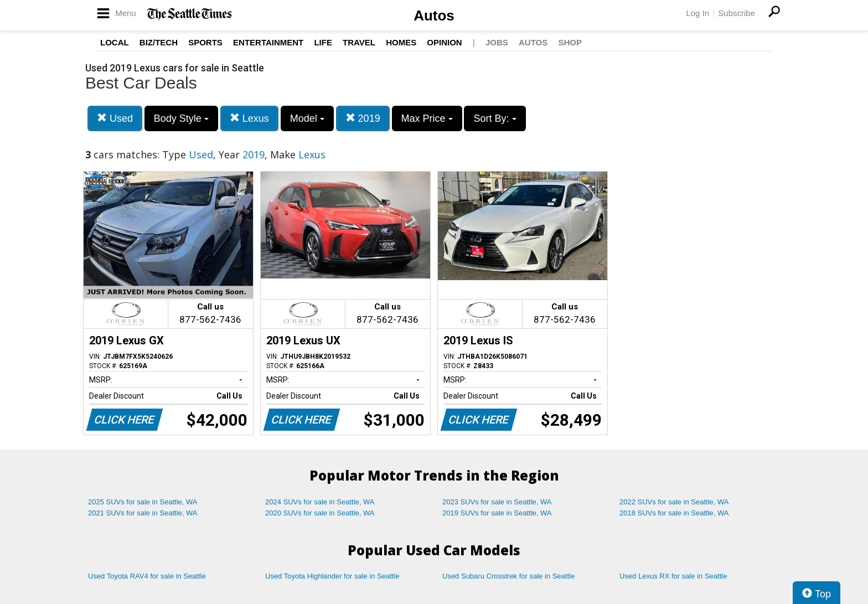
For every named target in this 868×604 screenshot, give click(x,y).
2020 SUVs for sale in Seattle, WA (320, 513)
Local (115, 42)
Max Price (427, 118)
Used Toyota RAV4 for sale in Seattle (147, 576)
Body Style (181, 118)
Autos (434, 16)
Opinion (444, 42)
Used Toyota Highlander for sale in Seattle (332, 576)
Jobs (497, 42)
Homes (401, 42)
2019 (363, 118)
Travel (359, 42)
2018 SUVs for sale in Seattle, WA (674, 513)
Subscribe (737, 13)
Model (307, 118)
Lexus (249, 118)
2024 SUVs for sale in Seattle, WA (320, 502)
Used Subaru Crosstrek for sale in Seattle (508, 576)
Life (323, 42)
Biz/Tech (159, 42)
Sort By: (495, 118)
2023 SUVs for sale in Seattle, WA (497, 502)
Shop (570, 42)
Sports (205, 42)
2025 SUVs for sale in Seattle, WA (143, 502)
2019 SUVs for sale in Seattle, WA (497, 513)
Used (115, 118)
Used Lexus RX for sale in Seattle (673, 576)
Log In (697, 13)
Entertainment (268, 42)
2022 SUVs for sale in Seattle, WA (674, 502)
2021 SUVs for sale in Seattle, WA (143, 513)
